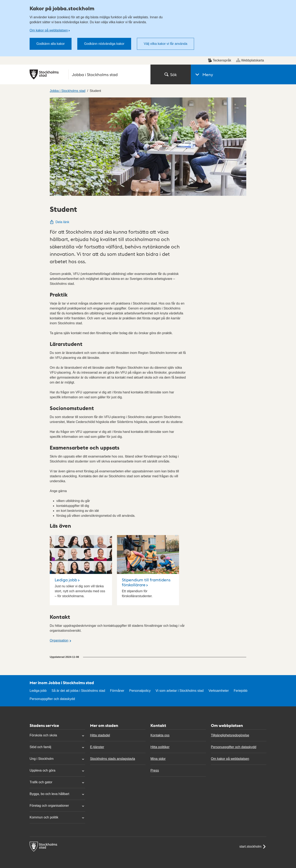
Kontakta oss (160, 735)
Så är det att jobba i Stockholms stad (78, 691)
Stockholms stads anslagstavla (113, 759)
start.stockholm (253, 847)
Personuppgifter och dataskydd (52, 699)
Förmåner (117, 691)
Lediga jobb (66, 580)
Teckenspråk (220, 60)
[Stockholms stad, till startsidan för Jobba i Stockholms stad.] (88, 74)
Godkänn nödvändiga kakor (104, 44)
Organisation (59, 640)
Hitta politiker (160, 747)
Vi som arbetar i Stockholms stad (180, 691)
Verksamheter (219, 691)
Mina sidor (158, 759)
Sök (171, 74)
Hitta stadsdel (100, 735)
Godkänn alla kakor (51, 44)
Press (155, 770)
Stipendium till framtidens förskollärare (146, 582)
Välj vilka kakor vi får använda (165, 44)
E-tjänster (97, 747)
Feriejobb (241, 691)
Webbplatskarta (250, 60)
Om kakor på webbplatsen (49, 30)
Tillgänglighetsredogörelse (230, 735)
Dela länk (60, 222)
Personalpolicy (140, 691)
